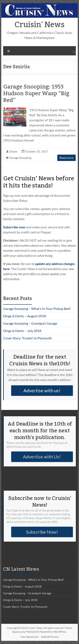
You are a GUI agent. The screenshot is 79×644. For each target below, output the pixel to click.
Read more (66, 158)
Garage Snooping (20, 158)
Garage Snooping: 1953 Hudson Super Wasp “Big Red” (36, 94)
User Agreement (29, 637)
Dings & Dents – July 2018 (22, 331)
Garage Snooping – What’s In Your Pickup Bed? (37, 309)
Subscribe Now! (42, 532)
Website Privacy (50, 637)
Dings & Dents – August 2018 (25, 316)
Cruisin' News (39, 25)
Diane (13, 151)
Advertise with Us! (42, 457)
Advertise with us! (42, 390)
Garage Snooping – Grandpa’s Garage (30, 323)
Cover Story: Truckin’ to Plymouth (27, 338)
